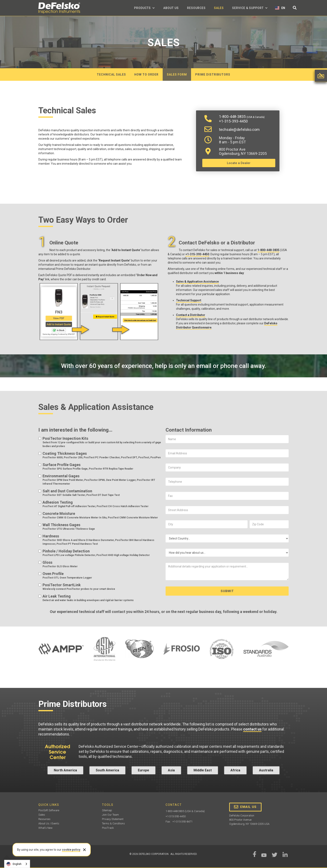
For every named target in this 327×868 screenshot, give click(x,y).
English (14, 864)
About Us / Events (49, 823)
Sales (219, 8)
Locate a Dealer (239, 163)
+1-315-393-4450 (233, 121)
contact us (252, 729)
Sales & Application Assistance (197, 282)
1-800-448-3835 (242, 117)
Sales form (177, 75)
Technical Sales (111, 75)
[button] (145, 8)
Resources (196, 8)
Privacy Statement (113, 819)
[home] (59, 8)
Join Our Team (110, 815)
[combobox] (17, 864)
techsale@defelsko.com (239, 130)
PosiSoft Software (49, 810)
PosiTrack (108, 828)
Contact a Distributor (191, 315)
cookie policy (71, 850)
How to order (146, 75)
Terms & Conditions (113, 823)
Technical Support (189, 300)
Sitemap (107, 810)
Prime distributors (213, 75)
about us (171, 8)
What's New (45, 828)
